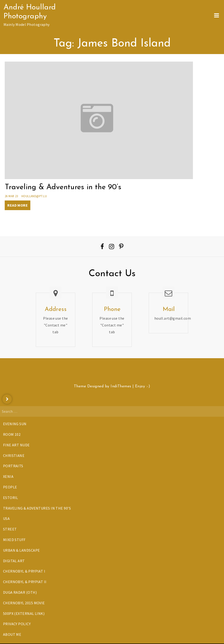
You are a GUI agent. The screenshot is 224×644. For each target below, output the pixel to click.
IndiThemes (121, 386)
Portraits (13, 466)
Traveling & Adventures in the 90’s (63, 187)
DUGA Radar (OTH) (20, 592)
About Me (12, 634)
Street (10, 529)
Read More (18, 205)
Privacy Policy (17, 624)
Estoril (11, 498)
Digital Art (14, 561)
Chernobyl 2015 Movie (24, 603)
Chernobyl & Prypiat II (25, 582)
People (10, 487)
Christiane (14, 456)
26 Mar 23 (11, 196)
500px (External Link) (24, 613)
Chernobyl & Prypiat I (24, 571)
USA (6, 518)
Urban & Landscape (22, 550)
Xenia (8, 476)
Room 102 (12, 434)
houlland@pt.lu (34, 196)
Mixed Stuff (14, 540)
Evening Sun (15, 424)
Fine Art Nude (16, 445)
